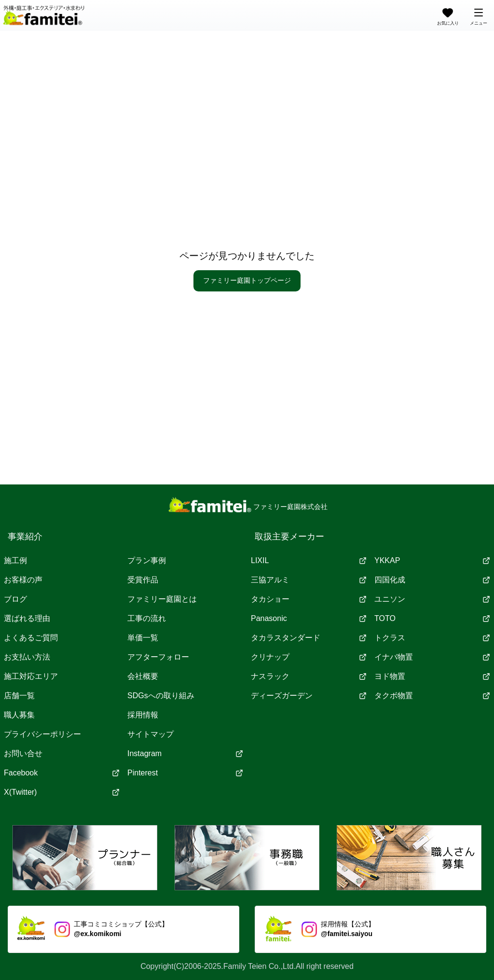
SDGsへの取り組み (161, 696)
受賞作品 (143, 580)
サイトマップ (151, 734)
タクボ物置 (432, 696)
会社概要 (143, 676)
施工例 (15, 560)
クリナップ (309, 657)
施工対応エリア (31, 676)
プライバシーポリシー (42, 734)
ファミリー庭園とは (162, 599)
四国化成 (432, 580)
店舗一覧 (19, 696)
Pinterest (185, 773)
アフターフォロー (158, 657)
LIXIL (309, 560)
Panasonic (309, 618)
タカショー (309, 599)
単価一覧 (143, 638)
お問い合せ (23, 753)
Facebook (62, 773)
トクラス (432, 638)
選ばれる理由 (27, 618)
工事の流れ (147, 618)
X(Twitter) (62, 792)
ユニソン (432, 599)
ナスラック (309, 676)
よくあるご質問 (31, 638)
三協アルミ (309, 580)
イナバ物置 (432, 657)
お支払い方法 (27, 657)
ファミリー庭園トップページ (247, 280)
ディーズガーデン (309, 696)
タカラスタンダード (309, 638)
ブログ (15, 599)
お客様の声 (23, 580)
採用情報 (143, 715)
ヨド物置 (432, 676)
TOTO (432, 618)
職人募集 (19, 715)
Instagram (185, 753)
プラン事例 (147, 560)
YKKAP (432, 560)
